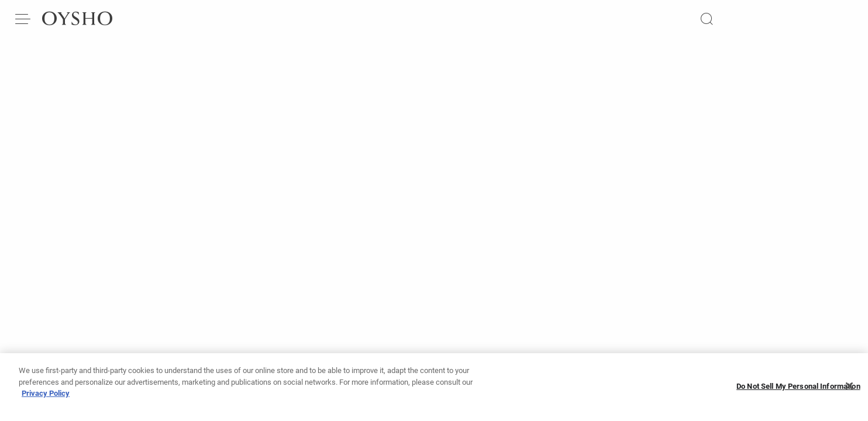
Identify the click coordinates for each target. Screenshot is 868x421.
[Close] (849, 386)
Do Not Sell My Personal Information (798, 386)
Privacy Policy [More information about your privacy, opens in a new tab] (46, 393)
